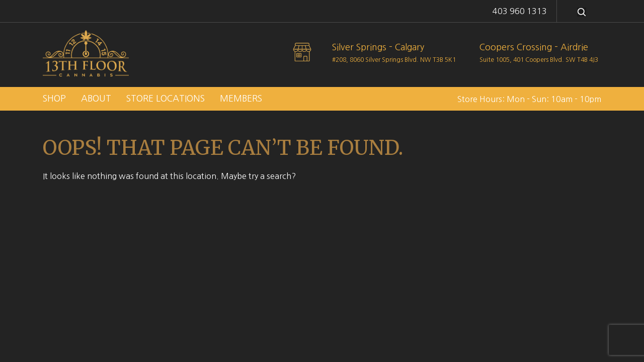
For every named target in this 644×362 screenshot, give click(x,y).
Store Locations (166, 99)
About (96, 99)
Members (241, 99)
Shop (54, 99)
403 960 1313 (520, 11)
